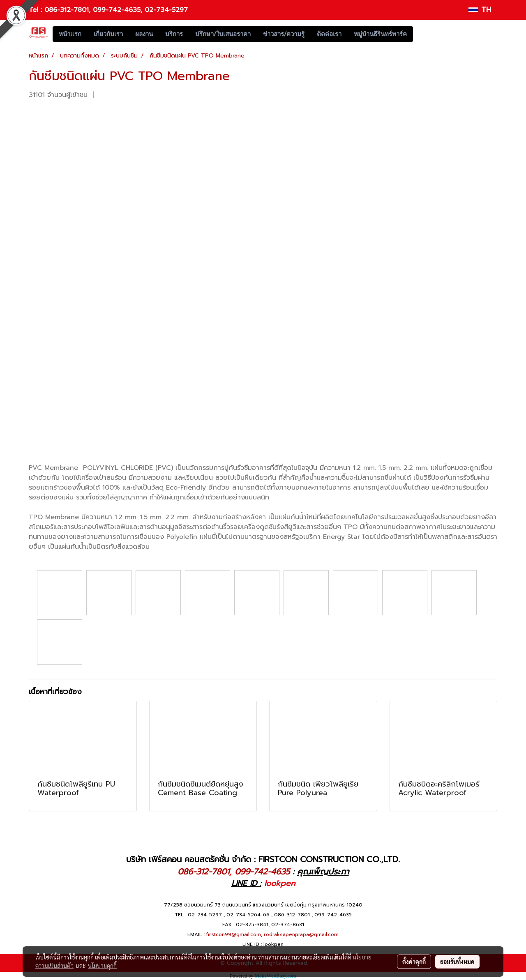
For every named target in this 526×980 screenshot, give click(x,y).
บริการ (174, 34)
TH (480, 10)
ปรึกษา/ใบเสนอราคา (223, 34)
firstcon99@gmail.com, (234, 934)
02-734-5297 (166, 10)
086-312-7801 (67, 10)
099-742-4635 (117, 10)
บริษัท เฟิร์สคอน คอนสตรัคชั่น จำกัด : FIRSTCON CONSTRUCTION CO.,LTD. (263, 859)
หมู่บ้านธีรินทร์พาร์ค (380, 34)
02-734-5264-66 (248, 915)
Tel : (37, 10)
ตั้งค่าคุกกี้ (414, 962)
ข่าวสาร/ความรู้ (284, 34)
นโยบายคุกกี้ (102, 966)
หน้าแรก (70, 34)
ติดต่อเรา (329, 34)
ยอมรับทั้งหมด (457, 962)
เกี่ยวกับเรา (108, 34)
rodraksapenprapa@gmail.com (301, 934)
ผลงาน (144, 34)
